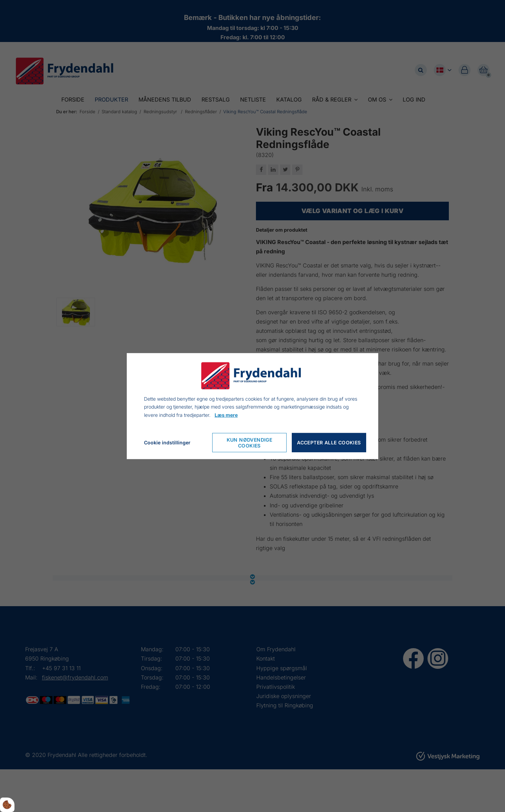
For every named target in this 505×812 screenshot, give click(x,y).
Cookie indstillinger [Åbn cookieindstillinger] (167, 442)
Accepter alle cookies (329, 442)
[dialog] (252, 406)
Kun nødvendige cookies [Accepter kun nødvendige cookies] (250, 443)
